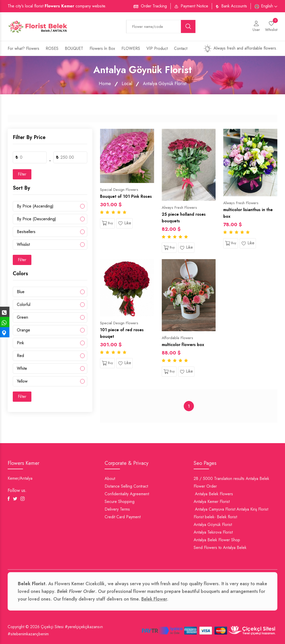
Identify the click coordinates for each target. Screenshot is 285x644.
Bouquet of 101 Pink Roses (126, 196)
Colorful (24, 304)
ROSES (52, 48)
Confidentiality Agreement (127, 494)
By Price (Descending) (36, 219)
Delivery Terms (117, 509)
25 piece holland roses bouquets (184, 218)
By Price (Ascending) (35, 206)
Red (20, 356)
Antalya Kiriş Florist (252, 509)
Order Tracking (154, 6)
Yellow (22, 381)
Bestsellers (26, 232)
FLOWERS (131, 48)
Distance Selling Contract (126, 486)
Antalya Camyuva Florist (215, 509)
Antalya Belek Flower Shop (217, 540)
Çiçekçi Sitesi (52, 627)
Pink (20, 343)
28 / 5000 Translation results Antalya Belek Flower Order (231, 482)
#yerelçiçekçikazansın (84, 627)
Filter (22, 174)
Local (127, 84)
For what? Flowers (23, 48)
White (22, 368)
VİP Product (157, 48)
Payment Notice (194, 6)
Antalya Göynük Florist (213, 525)
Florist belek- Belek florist (215, 517)
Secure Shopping (120, 502)
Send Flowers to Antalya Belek (220, 548)
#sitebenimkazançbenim (28, 634)
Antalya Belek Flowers (214, 494)
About (110, 479)
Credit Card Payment (123, 517)
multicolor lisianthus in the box (248, 213)
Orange (23, 330)
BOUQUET (74, 48)
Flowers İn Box (102, 48)
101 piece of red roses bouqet (122, 333)
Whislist (23, 244)
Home (105, 84)
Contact (181, 48)
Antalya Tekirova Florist (213, 532)
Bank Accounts (234, 6)
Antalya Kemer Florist (212, 502)
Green (22, 317)
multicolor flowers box (183, 345)
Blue (21, 292)
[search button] (188, 26)
